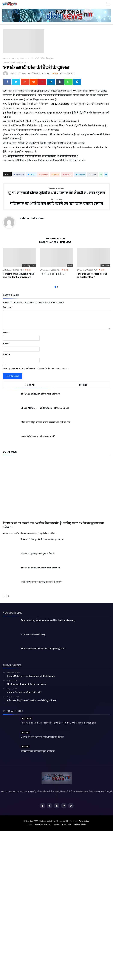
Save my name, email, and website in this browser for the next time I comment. (36, 368)
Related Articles (55, 239)
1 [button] (55, 287)
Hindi (70, 265)
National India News (18, 74)
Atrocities (105, 265)
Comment (8, 307)
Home (6, 58)
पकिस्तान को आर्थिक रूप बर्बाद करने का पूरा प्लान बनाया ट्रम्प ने (57, 202)
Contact (56, 825)
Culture (25, 733)
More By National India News (55, 242)
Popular (30, 385)
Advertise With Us (43, 825)
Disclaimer (67, 825)
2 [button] (58, 287)
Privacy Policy (80, 825)
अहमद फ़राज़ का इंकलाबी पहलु (53, 274)
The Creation (84, 821)
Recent (83, 385)
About (30, 825)
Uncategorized (18, 58)
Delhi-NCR (27, 718)
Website (6, 354)
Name (6, 333)
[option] (20, 263)
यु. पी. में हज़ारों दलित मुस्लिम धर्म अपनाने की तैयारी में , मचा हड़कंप (56, 191)
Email (6, 344)
